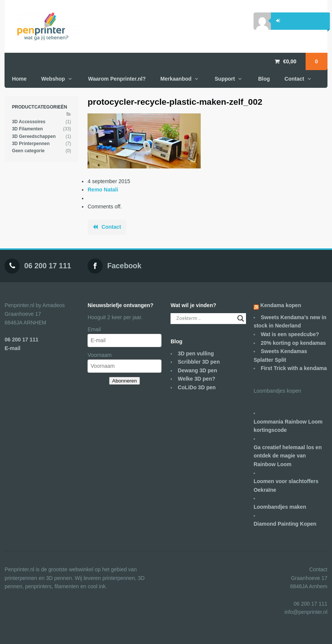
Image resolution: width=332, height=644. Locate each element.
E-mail (12, 348)
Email (94, 329)
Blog (264, 79)
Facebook (124, 266)
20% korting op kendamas (293, 343)
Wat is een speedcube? (290, 334)
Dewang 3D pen (197, 370)
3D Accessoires (29, 122)
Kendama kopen (281, 305)
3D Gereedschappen (34, 136)
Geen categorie (28, 151)
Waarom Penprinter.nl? (117, 79)
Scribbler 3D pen (199, 362)
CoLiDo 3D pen (197, 387)
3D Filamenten (28, 129)
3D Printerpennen (31, 144)
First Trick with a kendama (294, 368)
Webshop (53, 79)
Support (225, 79)
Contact (294, 79)
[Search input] (205, 318)
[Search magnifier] (241, 318)
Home (19, 79)
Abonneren (124, 381)
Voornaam (100, 355)
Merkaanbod (176, 79)
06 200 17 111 (48, 266)
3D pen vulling (196, 353)
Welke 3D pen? (196, 379)
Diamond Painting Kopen (285, 524)
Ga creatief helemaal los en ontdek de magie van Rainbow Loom (288, 456)
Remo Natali (103, 190)
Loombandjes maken (280, 507)
